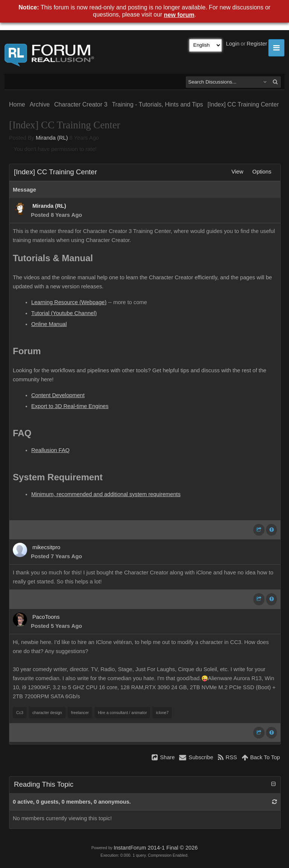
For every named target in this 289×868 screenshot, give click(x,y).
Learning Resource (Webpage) (69, 302)
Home (17, 104)
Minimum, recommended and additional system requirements (106, 494)
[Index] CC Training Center (243, 104)
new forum (179, 15)
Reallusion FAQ (50, 450)
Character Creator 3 (81, 104)
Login (233, 44)
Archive (40, 104)
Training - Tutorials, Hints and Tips (157, 104)
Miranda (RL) (52, 138)
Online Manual (49, 324)
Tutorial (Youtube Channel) (64, 313)
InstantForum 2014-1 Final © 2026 (156, 848)
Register (257, 44)
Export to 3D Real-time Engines (70, 406)
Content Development (58, 395)
